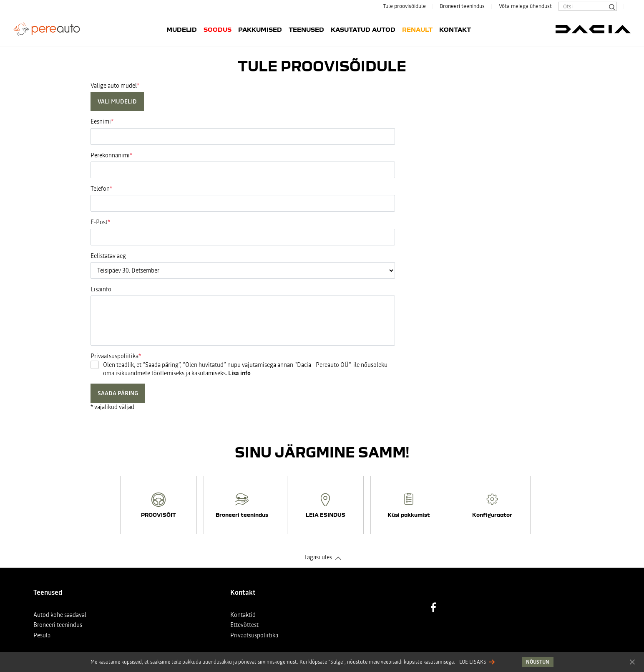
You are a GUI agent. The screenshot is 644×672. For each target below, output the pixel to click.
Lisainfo (101, 289)
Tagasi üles (318, 557)
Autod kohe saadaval (60, 615)
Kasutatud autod (363, 29)
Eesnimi (101, 121)
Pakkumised (260, 29)
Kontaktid (243, 615)
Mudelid (182, 29)
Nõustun (632, 662)
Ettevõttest (244, 625)
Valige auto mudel (114, 86)
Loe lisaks (473, 662)
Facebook (433, 607)
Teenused (306, 29)
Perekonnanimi (110, 155)
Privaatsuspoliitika (254, 635)
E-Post (99, 222)
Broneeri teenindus (462, 6)
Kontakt (455, 29)
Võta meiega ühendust (525, 6)
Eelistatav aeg (108, 256)
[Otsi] (611, 6)
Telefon (100, 189)
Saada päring (118, 393)
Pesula (42, 635)
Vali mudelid (117, 101)
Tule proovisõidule (404, 6)
